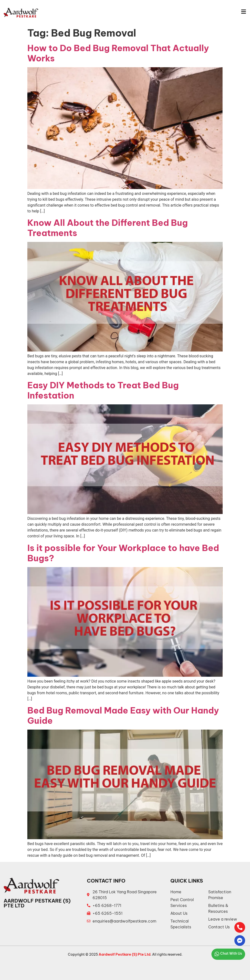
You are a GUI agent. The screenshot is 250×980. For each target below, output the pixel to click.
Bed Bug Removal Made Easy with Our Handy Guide (123, 716)
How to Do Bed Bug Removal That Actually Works (118, 53)
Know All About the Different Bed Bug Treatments (108, 228)
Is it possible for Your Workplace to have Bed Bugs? (123, 553)
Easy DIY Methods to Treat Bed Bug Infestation (103, 390)
